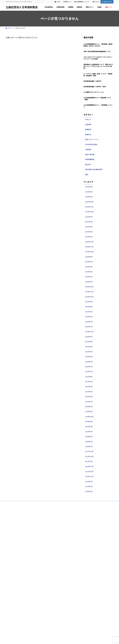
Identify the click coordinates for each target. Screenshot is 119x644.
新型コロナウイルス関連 (51, 593)
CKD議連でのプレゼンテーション (94, 92)
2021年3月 (89, 392)
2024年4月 (89, 272)
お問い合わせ (107, 2)
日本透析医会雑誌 (91, 144)
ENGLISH (96, 2)
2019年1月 (89, 432)
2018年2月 (89, 442)
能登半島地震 (90, 154)
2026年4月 (89, 187)
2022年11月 (89, 332)
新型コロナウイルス (92, 139)
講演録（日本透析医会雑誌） (52, 604)
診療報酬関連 (90, 159)
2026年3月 (89, 192)
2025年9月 (89, 217)
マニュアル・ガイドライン (52, 627)
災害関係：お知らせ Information (53, 566)
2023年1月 (89, 327)
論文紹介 (88, 164)
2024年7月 (89, 262)
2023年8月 (89, 307)
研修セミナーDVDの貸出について (54, 608)
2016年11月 (89, 466)
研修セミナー (47, 597)
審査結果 (47, 555)
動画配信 (88, 129)
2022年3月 (89, 362)
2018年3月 (89, 436)
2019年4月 (89, 422)
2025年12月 (89, 202)
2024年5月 (89, 267)
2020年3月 (89, 411)
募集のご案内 (48, 551)
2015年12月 (89, 471)
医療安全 (88, 135)
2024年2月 (89, 277)
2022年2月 (89, 367)
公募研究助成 (47, 547)
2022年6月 (89, 347)
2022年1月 (89, 372)
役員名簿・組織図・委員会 (52, 531)
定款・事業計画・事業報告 (52, 535)
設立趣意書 (48, 528)
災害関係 (88, 149)
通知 (87, 174)
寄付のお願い (48, 539)
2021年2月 (89, 397)
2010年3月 (89, 491)
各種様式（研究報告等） (51, 558)
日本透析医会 (47, 516)
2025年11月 (89, 207)
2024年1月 (89, 282)
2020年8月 (89, 407)
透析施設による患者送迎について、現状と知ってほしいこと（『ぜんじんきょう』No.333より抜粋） (98, 66)
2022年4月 (89, 357)
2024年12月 (89, 242)
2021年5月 (89, 382)
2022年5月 (89, 352)
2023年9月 (89, 302)
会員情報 (88, 124)
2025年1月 (89, 237)
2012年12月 (89, 476)
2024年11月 (89, 247)
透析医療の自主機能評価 (93, 169)
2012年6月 (89, 481)
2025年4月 (89, 232)
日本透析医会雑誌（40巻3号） (93, 81)
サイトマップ (26, 503)
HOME (57, 2)
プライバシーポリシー (13, 503)
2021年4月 (89, 387)
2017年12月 (89, 451)
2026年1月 (89, 197)
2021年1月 (89, 402)
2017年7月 (89, 461)
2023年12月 (89, 287)
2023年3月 (89, 322)
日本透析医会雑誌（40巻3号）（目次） (95, 87)
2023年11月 (89, 292)
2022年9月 (89, 337)
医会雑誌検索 (48, 620)
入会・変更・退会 (50, 543)
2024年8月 (89, 257)
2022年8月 (89, 342)
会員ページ (47, 631)
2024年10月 (89, 252)
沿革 (46, 524)
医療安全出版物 (49, 589)
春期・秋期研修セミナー (51, 600)
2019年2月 (89, 426)
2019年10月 (89, 417)
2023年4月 (89, 317)
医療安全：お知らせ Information (53, 585)
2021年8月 (89, 377)
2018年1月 (89, 446)
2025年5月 (89, 227)
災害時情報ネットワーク (82, 2)
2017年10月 (89, 457)
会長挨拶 (47, 520)
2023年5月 (89, 312)
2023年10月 (89, 297)
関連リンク (67, 2)
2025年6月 (89, 222)
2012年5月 (89, 486)
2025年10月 (89, 212)
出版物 (45, 612)
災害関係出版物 (49, 570)
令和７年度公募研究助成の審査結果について (97, 51)
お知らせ (88, 119)
